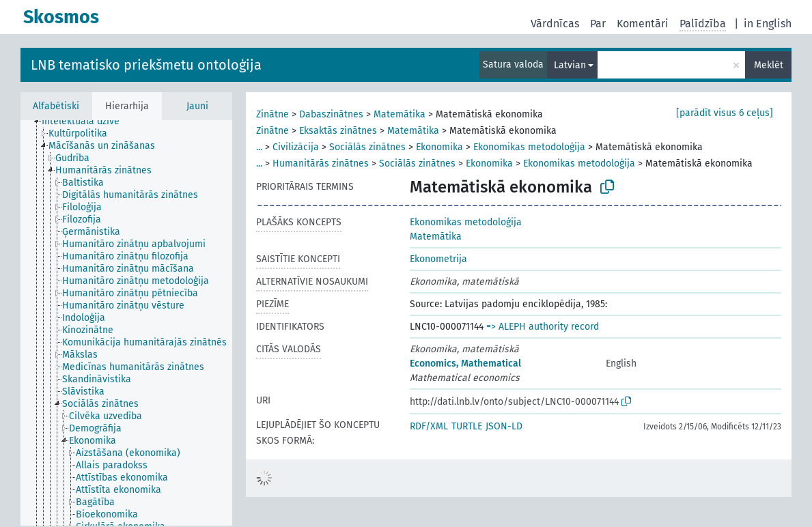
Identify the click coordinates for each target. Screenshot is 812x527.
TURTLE (467, 426)
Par (598, 24)
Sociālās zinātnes (367, 147)
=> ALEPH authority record (543, 327)
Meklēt (769, 65)
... (259, 147)
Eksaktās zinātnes (338, 131)
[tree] (126, 323)
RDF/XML (429, 426)
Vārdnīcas (555, 24)
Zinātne (272, 114)
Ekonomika (439, 147)
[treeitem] (86, 122)
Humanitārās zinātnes (321, 163)
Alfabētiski (56, 106)
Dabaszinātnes (331, 114)
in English (768, 24)
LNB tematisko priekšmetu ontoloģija (146, 65)
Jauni (197, 106)
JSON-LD (504, 426)
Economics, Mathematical (465, 364)
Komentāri (643, 24)
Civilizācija (296, 147)
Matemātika (400, 114)
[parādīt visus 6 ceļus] (725, 113)
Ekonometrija (438, 259)
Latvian (570, 65)
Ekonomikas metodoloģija (529, 147)
